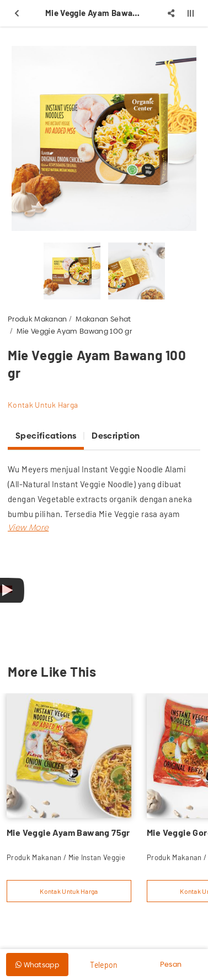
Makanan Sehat (103, 319)
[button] (28, 527)
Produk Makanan (38, 319)
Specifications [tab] (46, 436)
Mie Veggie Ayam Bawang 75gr (68, 832)
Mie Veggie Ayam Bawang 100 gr (74, 331)
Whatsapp (37, 965)
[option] (104, 138)
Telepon (104, 965)
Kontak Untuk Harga (43, 405)
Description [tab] (116, 436)
